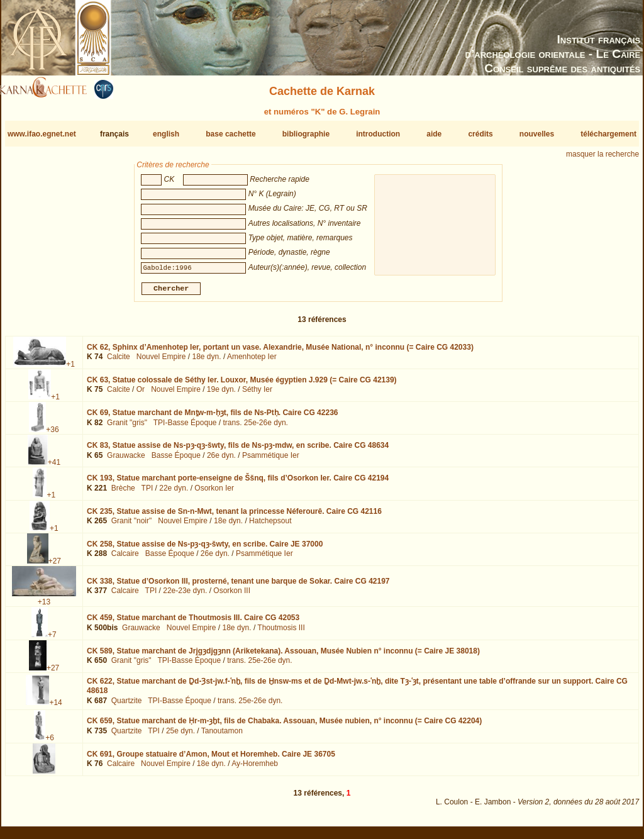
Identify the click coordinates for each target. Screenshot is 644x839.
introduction (378, 134)
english (166, 134)
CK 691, (211, 759)
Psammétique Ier (271, 460)
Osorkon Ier (214, 493)
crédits (480, 134)
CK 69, (212, 418)
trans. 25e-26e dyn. (256, 428)
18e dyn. (207, 362)
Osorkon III (232, 596)
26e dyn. (221, 460)
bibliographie (306, 134)
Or (141, 394)
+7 (52, 640)
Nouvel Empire (161, 362)
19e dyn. (221, 394)
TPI (147, 493)
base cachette (230, 134)
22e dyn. (174, 493)
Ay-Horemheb (255, 769)
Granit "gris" (127, 428)
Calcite (119, 362)
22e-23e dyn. (185, 596)
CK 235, (234, 516)
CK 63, (242, 385)
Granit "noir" (132, 526)
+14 (55, 708)
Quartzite (127, 706)
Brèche (123, 493)
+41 (54, 467)
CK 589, (283, 655)
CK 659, (284, 726)
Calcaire (125, 558)
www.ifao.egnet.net (42, 134)
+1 (70, 369)
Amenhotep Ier (252, 362)
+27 (55, 566)
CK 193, (238, 483)
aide (434, 134)
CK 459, (193, 623)
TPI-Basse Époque (185, 428)
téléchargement (608, 134)
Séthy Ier (257, 394)
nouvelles (537, 134)
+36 (52, 435)
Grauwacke (126, 460)
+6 (50, 743)
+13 (44, 607)
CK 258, (205, 549)
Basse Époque (176, 460)
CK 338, (238, 586)
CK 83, (238, 450)
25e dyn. (180, 736)
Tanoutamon (222, 736)
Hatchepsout (270, 526)
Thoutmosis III (281, 633)
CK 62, (280, 352)
